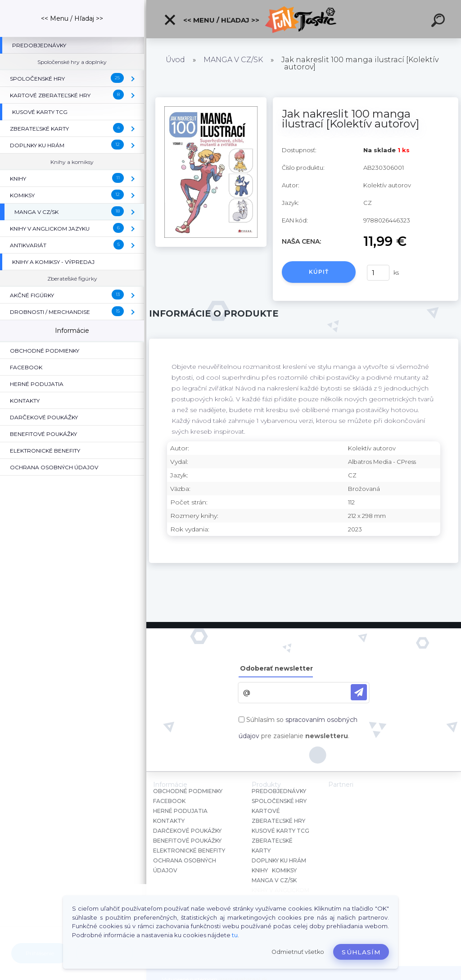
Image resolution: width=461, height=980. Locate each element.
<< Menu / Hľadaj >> (211, 20)
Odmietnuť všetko (298, 952)
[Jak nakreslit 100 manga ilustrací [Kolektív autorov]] (211, 100)
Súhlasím (361, 952)
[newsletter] (359, 692)
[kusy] (378, 273)
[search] (439, 22)
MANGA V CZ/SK (233, 60)
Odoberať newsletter (276, 668)
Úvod (175, 60)
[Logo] (304, 19)
